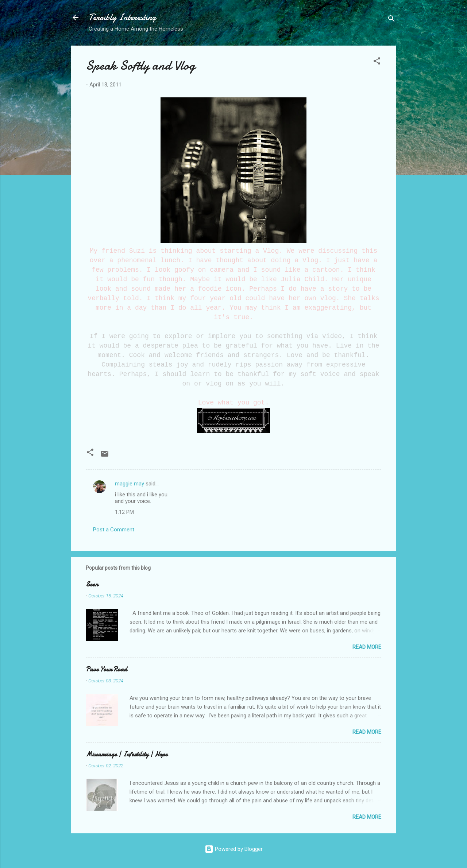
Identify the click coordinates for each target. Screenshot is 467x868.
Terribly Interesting (122, 17)
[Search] (391, 20)
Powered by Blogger (234, 849)
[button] (377, 62)
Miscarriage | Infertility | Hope (127, 754)
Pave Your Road (106, 669)
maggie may (130, 484)
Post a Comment (114, 530)
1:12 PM (124, 512)
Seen (92, 584)
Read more (367, 647)
